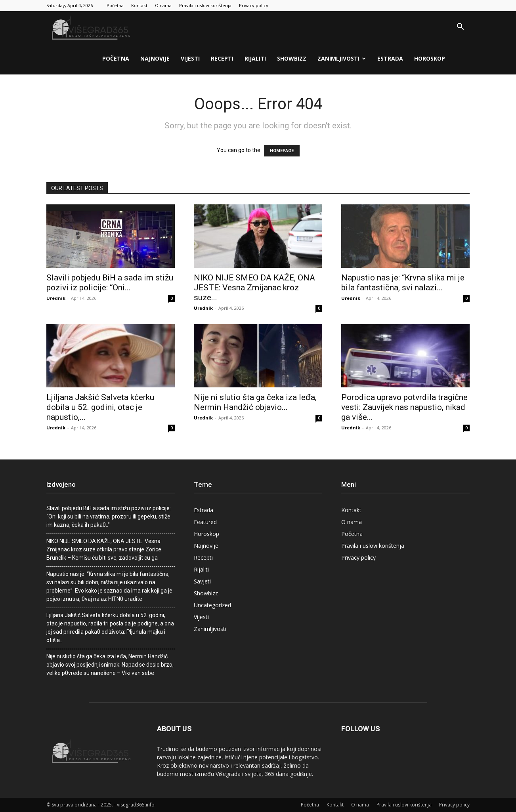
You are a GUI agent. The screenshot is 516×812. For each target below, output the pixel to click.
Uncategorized (212, 605)
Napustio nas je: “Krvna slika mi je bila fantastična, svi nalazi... (403, 283)
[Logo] (92, 27)
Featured (205, 522)
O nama (163, 5)
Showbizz (292, 58)
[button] (460, 28)
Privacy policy (254, 5)
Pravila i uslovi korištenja (205, 5)
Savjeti (202, 581)
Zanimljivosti (342, 58)
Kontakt (139, 5)
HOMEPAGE (282, 151)
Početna (115, 5)
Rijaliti (255, 58)
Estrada (390, 58)
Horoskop (430, 58)
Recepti (222, 58)
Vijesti (190, 58)
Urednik (56, 298)
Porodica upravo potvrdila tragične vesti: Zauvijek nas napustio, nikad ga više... (404, 407)
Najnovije (155, 58)
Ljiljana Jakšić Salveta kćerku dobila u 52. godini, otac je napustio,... (100, 407)
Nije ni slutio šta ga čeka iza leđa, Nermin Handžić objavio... (255, 402)
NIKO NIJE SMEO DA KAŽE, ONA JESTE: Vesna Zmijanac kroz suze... (254, 288)
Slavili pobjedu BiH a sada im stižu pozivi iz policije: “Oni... (110, 283)
